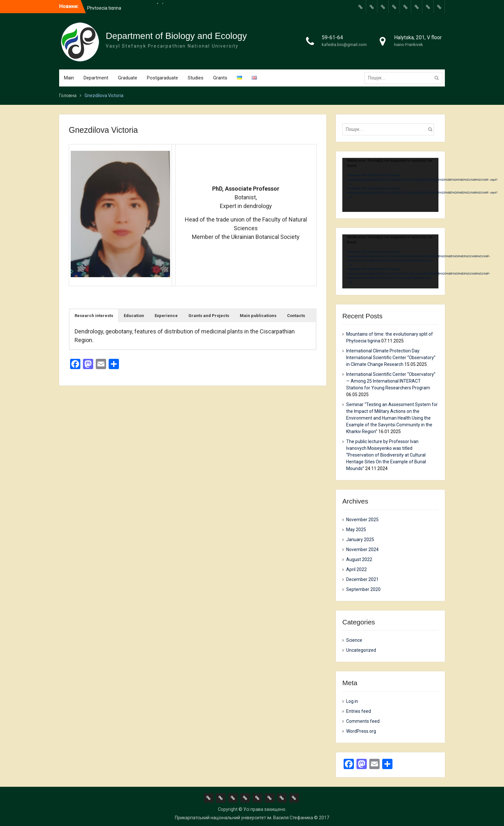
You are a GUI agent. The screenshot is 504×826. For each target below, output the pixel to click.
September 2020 (363, 589)
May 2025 (356, 530)
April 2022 (356, 569)
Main (69, 78)
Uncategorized (361, 650)
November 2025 (362, 520)
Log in (352, 701)
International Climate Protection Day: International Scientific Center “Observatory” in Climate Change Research (391, 358)
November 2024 (362, 549)
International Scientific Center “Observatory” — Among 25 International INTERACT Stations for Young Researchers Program (391, 381)
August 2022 (359, 559)
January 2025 (360, 540)
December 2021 (362, 579)
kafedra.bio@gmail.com (344, 45)
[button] (94, 316)
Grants (220, 78)
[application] (390, 185)
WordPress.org (361, 731)
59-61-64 (332, 37)
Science (354, 640)
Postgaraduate (162, 78)
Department (96, 78)
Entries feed (359, 711)
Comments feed (363, 721)
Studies (196, 78)
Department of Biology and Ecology (176, 36)
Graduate (128, 78)
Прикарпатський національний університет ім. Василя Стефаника (244, 818)
